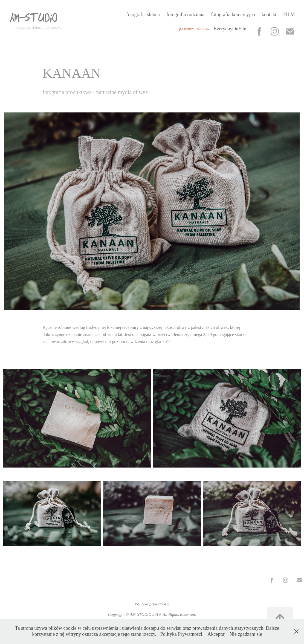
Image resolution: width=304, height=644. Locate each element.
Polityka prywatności (152, 604)
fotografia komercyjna (233, 14)
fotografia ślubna (143, 14)
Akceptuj (216, 634)
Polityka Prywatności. (182, 634)
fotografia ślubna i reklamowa (39, 27)
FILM (289, 14)
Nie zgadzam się (246, 634)
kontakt (269, 14)
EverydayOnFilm (231, 29)
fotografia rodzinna (185, 14)
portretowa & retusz (194, 29)
